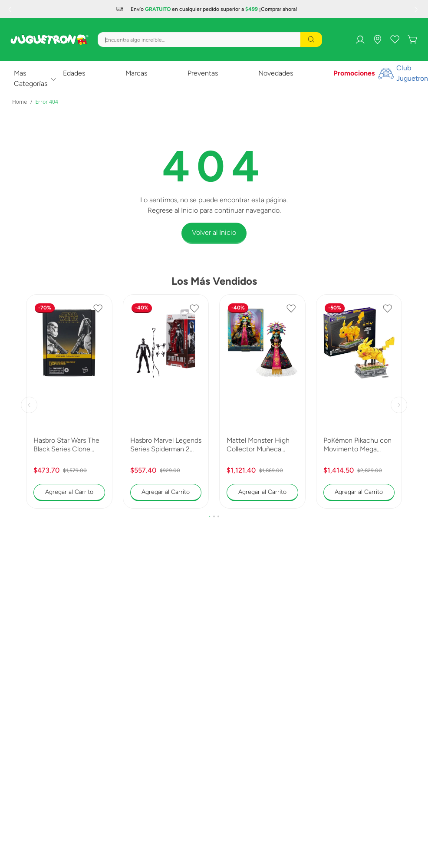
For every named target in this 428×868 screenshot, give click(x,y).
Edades (74, 73)
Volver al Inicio (214, 232)
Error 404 (46, 102)
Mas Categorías (31, 78)
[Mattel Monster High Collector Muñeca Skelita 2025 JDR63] (262, 401)
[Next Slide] (417, 9)
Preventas (203, 73)
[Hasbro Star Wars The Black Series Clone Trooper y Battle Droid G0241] (69, 401)
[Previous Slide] (11, 9)
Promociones (354, 73)
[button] (210, 516)
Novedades (276, 73)
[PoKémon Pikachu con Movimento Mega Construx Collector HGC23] (359, 401)
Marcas (136, 73)
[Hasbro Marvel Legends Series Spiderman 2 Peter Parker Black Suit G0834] (166, 401)
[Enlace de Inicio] (20, 102)
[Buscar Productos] (311, 39)
